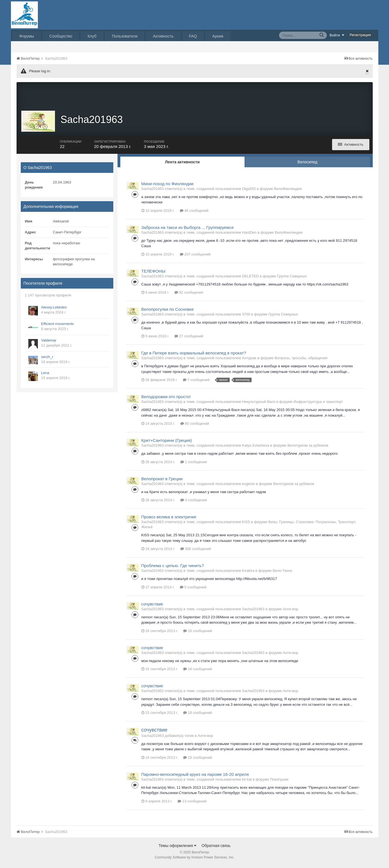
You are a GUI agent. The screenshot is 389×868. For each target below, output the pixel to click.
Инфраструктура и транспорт (318, 404)
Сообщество (61, 36)
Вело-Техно (282, 573)
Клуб (92, 36)
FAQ (193, 36)
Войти (337, 35)
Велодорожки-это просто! (166, 399)
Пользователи (125, 36)
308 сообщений (196, 552)
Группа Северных (292, 279)
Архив (218, 36)
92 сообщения (189, 295)
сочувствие (152, 606)
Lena (45, 375)
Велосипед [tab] (308, 164)
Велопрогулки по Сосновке (168, 312)
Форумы (27, 36)
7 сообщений (196, 383)
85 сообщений (195, 426)
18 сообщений (198, 633)
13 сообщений (192, 804)
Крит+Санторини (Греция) (167, 443)
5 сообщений (193, 590)
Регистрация (360, 35)
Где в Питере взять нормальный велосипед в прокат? (194, 356)
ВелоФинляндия (288, 191)
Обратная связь (216, 848)
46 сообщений (194, 213)
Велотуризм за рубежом (308, 448)
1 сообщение (194, 464)
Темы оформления (177, 848)
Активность (163, 36)
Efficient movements (58, 326)
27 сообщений (189, 339)
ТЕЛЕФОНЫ (153, 274)
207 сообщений (195, 257)
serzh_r (47, 359)
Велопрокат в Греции (162, 481)
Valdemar (49, 343)
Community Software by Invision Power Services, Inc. (194, 860)
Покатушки (279, 782)
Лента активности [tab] (182, 164)
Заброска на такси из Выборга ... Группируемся (187, 230)
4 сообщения (194, 503)
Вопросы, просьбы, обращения (301, 361)
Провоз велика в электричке (169, 520)
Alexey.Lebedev (54, 310)
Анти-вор (290, 611)
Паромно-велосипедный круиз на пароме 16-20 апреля (195, 777)
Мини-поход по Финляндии (167, 186)
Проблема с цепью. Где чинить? (173, 568)
